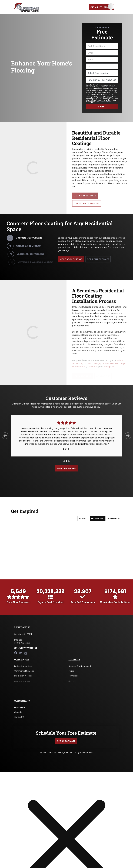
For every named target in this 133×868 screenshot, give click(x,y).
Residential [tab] (97, 518)
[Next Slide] (128, 438)
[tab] (64, 463)
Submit (102, 107)
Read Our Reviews (67, 468)
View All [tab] (83, 518)
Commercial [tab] (114, 518)
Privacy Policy (111, 87)
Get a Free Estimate (102, 7)
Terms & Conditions (103, 102)
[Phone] (102, 60)
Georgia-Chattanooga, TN (80, 668)
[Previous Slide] (5, 438)
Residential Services (23, 668)
